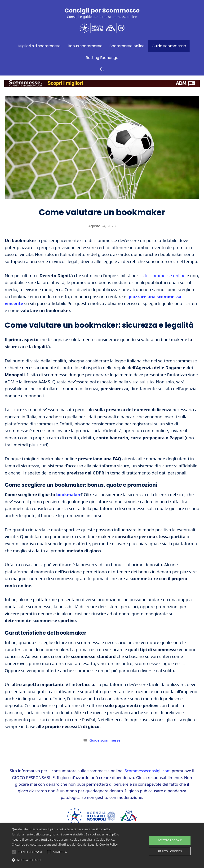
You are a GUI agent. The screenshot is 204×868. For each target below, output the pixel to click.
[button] (70, 860)
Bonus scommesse (85, 46)
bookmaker (69, 495)
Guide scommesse (169, 46)
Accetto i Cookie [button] (170, 840)
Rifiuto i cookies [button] (170, 851)
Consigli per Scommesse (102, 10)
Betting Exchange (102, 58)
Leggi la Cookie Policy (103, 845)
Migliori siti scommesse (39, 46)
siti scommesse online (164, 276)
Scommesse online (127, 46)
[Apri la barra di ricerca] (102, 70)
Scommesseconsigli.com (148, 771)
